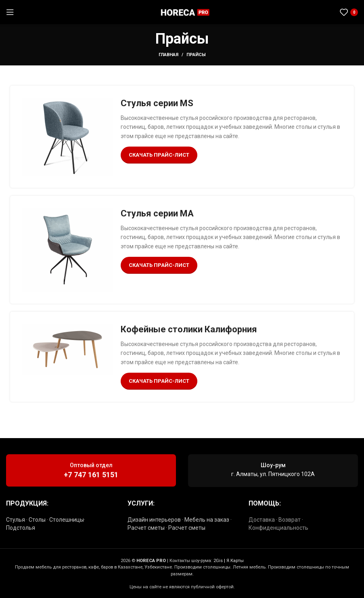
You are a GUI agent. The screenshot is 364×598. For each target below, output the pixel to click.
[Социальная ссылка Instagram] (307, 12)
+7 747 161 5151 (91, 475)
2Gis (218, 561)
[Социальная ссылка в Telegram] (326, 12)
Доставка (262, 520)
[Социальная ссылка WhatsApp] (316, 12)
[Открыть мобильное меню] (10, 12)
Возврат (290, 520)
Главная (168, 55)
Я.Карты (235, 561)
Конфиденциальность (278, 528)
